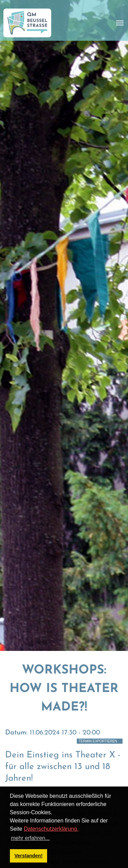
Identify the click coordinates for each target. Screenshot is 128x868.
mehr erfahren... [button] (30, 838)
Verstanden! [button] (28, 856)
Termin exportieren (98, 741)
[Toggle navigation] (120, 23)
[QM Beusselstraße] (27, 23)
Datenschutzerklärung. (51, 829)
